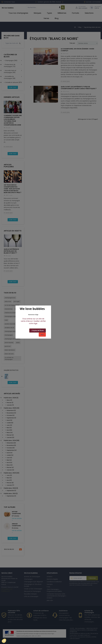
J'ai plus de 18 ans (38, 330)
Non (42, 335)
